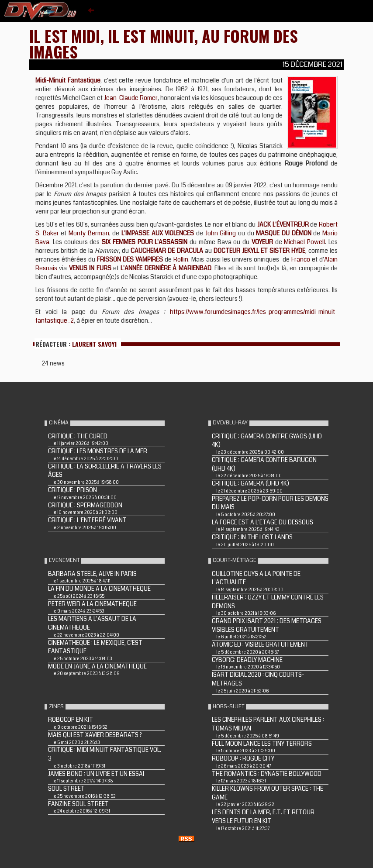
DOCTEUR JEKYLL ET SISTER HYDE (259, 251)
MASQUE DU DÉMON (283, 233)
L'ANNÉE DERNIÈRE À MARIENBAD (166, 268)
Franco (301, 259)
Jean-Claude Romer (131, 98)
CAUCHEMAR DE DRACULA (167, 251)
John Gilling (221, 233)
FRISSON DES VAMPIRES (130, 259)
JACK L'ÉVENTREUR (283, 224)
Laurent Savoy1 (94, 344)
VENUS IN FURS (90, 268)
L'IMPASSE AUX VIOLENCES (158, 233)
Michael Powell (304, 242)
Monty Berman (89, 233)
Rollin (181, 259)
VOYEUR (262, 242)
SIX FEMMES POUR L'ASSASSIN (145, 242)
